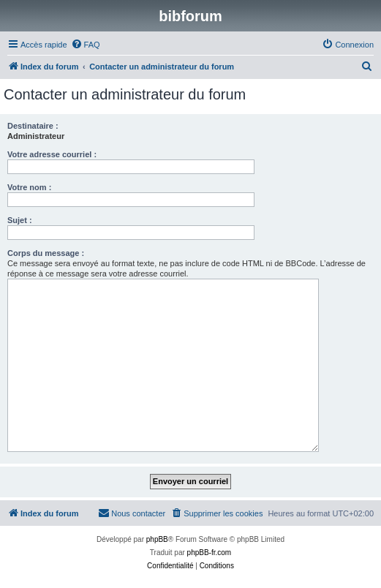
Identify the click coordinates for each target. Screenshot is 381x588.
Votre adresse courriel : (52, 154)
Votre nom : (29, 187)
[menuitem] (86, 45)
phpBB (157, 539)
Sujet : (20, 220)
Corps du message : (46, 253)
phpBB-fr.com (210, 553)
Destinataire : (33, 126)
